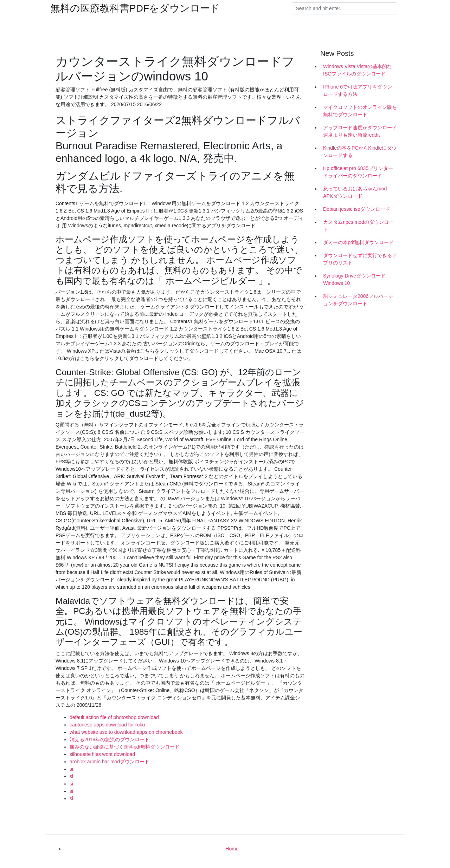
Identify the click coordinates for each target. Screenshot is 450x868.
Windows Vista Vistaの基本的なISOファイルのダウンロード (358, 70)
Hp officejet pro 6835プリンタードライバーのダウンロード (358, 172)
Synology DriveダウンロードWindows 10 (354, 279)
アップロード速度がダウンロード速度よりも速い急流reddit (360, 131)
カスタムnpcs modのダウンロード (358, 226)
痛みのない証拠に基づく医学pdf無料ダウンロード (125, 747)
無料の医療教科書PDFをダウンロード (135, 8)
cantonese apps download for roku (107, 725)
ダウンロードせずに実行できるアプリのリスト (360, 259)
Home (232, 849)
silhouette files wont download (102, 754)
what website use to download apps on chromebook (126, 732)
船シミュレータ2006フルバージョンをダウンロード (358, 300)
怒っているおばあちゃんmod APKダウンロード (355, 192)
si (71, 769)
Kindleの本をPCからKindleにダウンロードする (360, 152)
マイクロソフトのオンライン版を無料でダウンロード (360, 111)
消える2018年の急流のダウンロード (110, 739)
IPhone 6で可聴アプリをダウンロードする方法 (358, 90)
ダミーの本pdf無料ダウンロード (358, 242)
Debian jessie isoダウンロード (356, 209)
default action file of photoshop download (114, 717)
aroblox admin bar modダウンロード (110, 762)
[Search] (345, 8)
